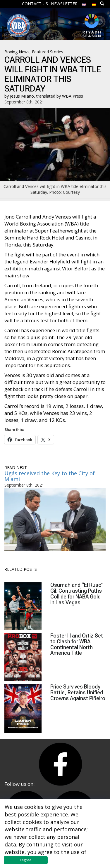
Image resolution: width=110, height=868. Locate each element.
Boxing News (17, 52)
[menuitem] (84, 3)
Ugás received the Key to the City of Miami (50, 476)
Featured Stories (48, 52)
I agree (26, 860)
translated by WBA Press (60, 96)
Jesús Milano (22, 96)
